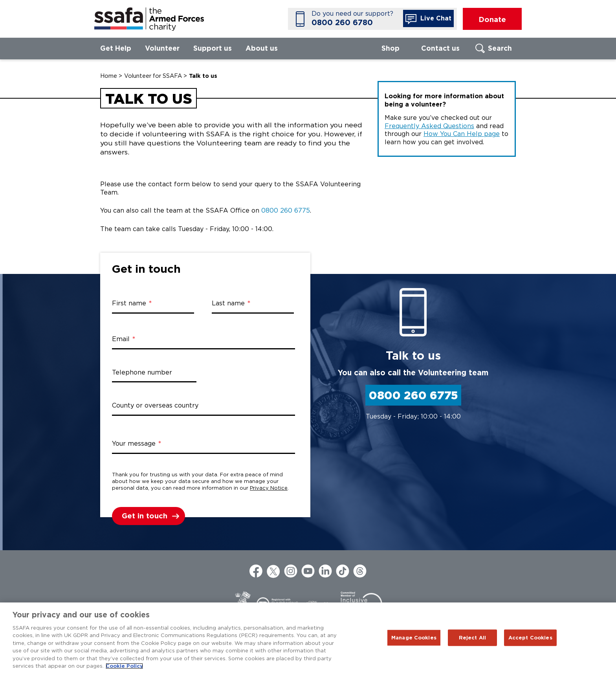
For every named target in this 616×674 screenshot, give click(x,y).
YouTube (308, 571)
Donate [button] (492, 19)
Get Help (116, 48)
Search (500, 48)
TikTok (343, 571)
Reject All (472, 638)
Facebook (256, 571)
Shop (390, 48)
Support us (213, 48)
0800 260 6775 (286, 210)
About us (262, 48)
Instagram (291, 571)
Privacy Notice (269, 488)
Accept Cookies (530, 638)
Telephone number (142, 372)
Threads (360, 571)
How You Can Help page (462, 134)
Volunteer (162, 48)
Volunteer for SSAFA (153, 76)
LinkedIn (325, 571)
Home (109, 76)
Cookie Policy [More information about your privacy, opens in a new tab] (124, 666)
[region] (308, 638)
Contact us (440, 48)
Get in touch (145, 516)
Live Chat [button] (428, 19)
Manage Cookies (414, 638)
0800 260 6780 (342, 23)
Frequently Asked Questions (429, 126)
